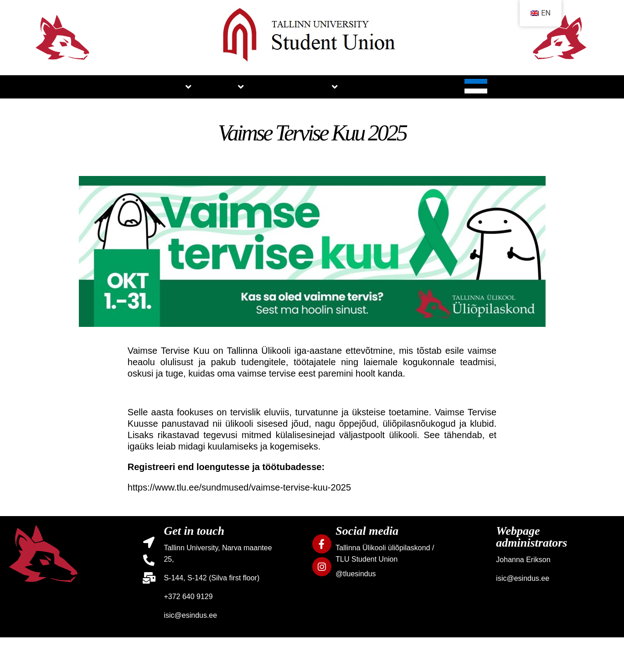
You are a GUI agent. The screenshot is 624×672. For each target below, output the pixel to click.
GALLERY (446, 87)
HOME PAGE (39, 98)
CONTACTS (537, 87)
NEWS (275, 87)
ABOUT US (114, 98)
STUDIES (196, 98)
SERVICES (356, 98)
